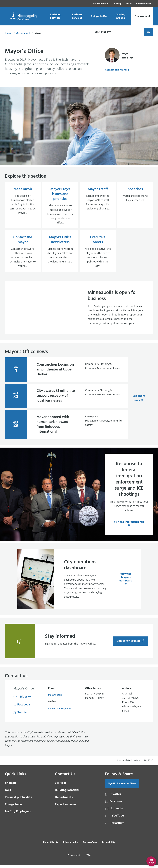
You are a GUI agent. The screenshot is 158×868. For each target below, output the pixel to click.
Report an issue (65, 808)
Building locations (67, 793)
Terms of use (90, 845)
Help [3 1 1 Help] (60, 786)
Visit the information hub (129, 525)
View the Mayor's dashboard (126, 580)
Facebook (22, 708)
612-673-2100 (55, 698)
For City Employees (18, 815)
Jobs (8, 793)
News (129, 4)
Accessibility (109, 845)
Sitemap (118, 4)
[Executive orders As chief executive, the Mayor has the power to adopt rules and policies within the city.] (98, 253)
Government (23, 33)
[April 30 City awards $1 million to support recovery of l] (66, 399)
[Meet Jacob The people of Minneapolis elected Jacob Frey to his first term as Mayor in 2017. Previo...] (23, 206)
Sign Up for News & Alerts (122, 787)
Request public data (18, 800)
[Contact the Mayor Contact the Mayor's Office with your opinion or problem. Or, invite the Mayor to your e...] (23, 253)
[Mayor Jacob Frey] (119, 56)
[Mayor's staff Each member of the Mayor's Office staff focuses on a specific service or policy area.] (98, 206)
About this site (51, 845)
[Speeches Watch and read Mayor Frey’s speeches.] (135, 206)
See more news (139, 401)
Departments (64, 800)
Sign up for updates (129, 644)
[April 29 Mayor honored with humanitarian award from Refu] (66, 427)
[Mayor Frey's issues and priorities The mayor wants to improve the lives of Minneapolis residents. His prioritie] (60, 206)
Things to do (13, 808)
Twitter (20, 716)
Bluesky (22, 700)
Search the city (103, 32)
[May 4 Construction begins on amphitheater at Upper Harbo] (66, 373)
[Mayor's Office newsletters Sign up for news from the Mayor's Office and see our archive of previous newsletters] (60, 253)
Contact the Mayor (116, 70)
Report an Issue (143, 4)
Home (8, 33)
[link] (101, 4)
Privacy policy (71, 845)
